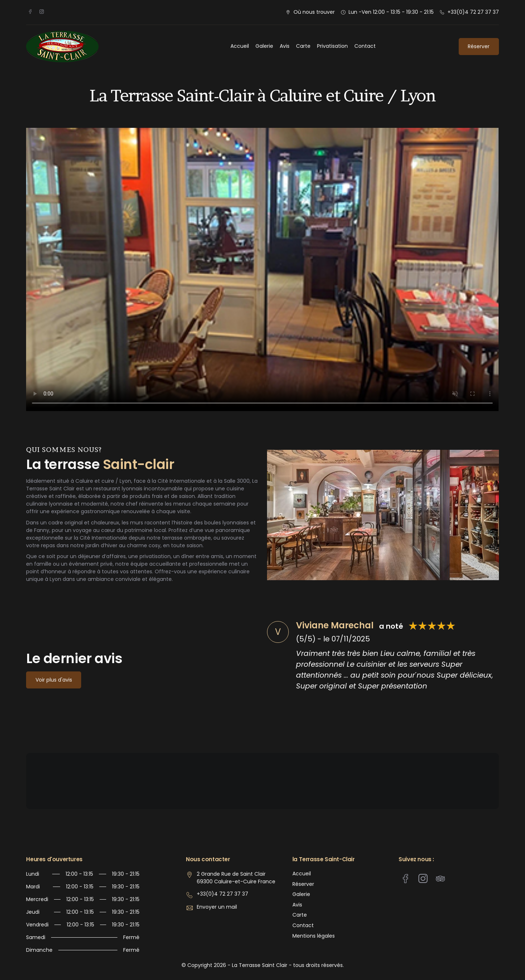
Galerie (264, 46)
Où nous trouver (314, 12)
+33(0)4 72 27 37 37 (473, 12)
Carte (303, 46)
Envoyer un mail (217, 907)
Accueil (240, 46)
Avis (285, 46)
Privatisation (332, 46)
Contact (365, 46)
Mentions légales (314, 936)
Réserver (479, 46)
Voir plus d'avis (54, 680)
